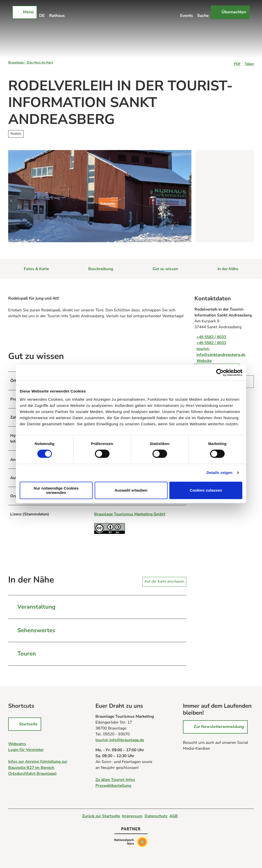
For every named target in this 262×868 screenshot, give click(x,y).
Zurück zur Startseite (101, 816)
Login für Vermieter (26, 750)
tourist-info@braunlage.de (120, 740)
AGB (174, 816)
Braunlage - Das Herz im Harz (31, 62)
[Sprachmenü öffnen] (42, 12)
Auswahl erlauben (131, 490)
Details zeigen (219, 473)
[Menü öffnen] (25, 12)
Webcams (17, 744)
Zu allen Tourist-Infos (115, 780)
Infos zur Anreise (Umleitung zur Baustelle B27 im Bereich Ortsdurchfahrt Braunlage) (38, 768)
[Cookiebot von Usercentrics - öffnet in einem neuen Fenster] (220, 373)
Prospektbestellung (113, 785)
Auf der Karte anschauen (164, 581)
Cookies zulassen (206, 490)
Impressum (132, 816)
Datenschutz (156, 816)
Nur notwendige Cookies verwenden (56, 490)
